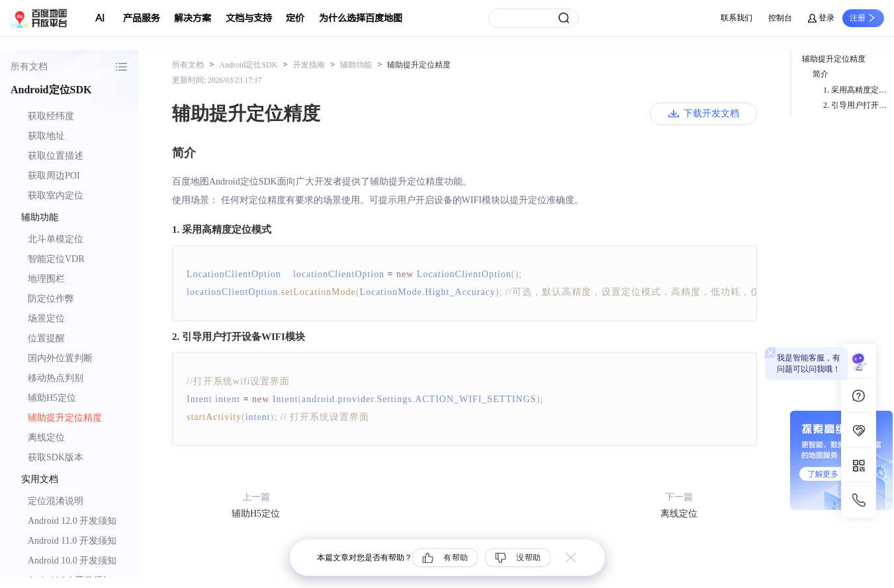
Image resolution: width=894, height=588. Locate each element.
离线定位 (46, 438)
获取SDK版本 (56, 457)
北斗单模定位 (56, 239)
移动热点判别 (56, 378)
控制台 (780, 18)
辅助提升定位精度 (65, 418)
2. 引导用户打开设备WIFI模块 (859, 105)
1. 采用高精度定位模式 (859, 90)
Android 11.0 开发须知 (72, 541)
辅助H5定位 (52, 398)
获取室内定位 (56, 195)
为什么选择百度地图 (361, 18)
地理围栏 (46, 279)
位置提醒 (46, 338)
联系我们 (737, 18)
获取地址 (46, 136)
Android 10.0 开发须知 (72, 561)
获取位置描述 (56, 156)
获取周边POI (54, 176)
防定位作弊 (51, 299)
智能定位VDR (56, 259)
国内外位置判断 (60, 358)
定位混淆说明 (56, 501)
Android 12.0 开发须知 (72, 521)
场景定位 (46, 318)
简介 (821, 74)
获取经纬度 (51, 116)
